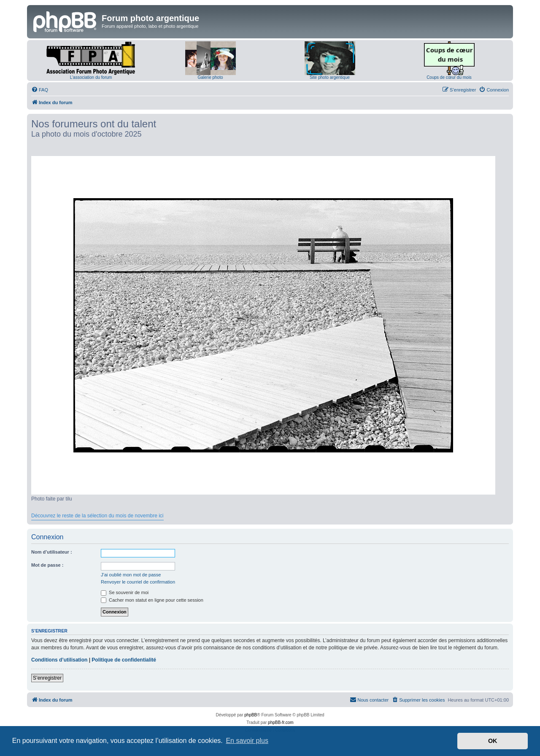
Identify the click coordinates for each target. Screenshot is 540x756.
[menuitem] (40, 90)
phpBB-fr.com (281, 722)
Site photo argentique (330, 77)
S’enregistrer (47, 678)
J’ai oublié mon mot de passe (131, 575)
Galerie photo (210, 77)
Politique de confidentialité (124, 660)
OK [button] (493, 741)
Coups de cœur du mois (449, 77)
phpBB (251, 715)
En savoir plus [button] (247, 741)
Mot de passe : (47, 565)
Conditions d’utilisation (59, 660)
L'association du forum (91, 77)
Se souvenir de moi (125, 592)
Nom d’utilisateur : (52, 552)
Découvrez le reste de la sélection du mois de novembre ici (97, 516)
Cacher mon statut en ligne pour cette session (152, 600)
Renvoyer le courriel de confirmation (138, 582)
